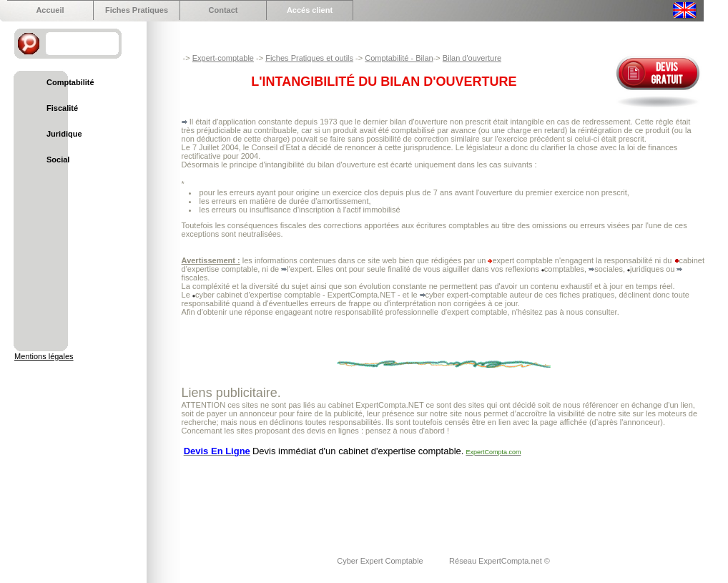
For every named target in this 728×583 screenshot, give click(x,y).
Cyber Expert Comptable (381, 561)
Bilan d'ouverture (472, 58)
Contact (223, 10)
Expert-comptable (223, 58)
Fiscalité (62, 108)
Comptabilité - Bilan (399, 58)
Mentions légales (44, 356)
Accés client (310, 10)
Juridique (64, 134)
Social (58, 160)
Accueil (50, 10)
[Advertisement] (442, 497)
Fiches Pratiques (137, 10)
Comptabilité (70, 82)
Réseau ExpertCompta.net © (500, 561)
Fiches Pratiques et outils (309, 58)
